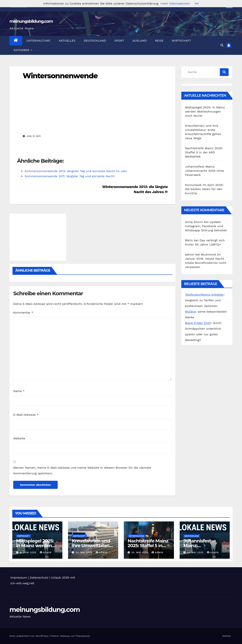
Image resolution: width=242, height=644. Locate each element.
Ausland (139, 41)
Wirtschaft (181, 41)
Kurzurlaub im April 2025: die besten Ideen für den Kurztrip (204, 189)
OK (197, 3)
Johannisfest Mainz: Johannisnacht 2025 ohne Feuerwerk (205, 171)
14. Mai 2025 (196, 552)
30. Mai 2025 (84, 552)
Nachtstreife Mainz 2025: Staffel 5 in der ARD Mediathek (204, 152)
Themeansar (83, 636)
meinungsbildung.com (31, 21)
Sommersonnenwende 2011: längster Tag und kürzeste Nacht (69, 176)
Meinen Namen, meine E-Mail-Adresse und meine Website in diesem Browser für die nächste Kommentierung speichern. (82, 470)
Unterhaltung (38, 41)
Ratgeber (23, 50)
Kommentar (23, 313)
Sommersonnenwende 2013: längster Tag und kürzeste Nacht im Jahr (76, 171)
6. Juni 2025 (29, 552)
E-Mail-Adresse (26, 415)
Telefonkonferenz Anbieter (204, 295)
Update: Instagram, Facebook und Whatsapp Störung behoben (206, 226)
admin (46, 552)
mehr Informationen (175, 3)
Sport (119, 41)
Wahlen (227, 636)
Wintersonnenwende (60, 76)
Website (19, 438)
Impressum (19, 578)
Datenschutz (39, 578)
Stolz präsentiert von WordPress (29, 636)
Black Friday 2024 (198, 323)
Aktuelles (67, 41)
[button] (222, 45)
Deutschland (95, 41)
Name (19, 391)
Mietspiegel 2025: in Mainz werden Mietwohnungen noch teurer (205, 111)
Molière (190, 312)
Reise (159, 41)
